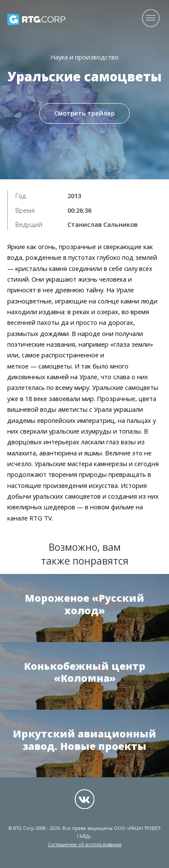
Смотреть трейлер (84, 114)
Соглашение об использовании (85, 844)
